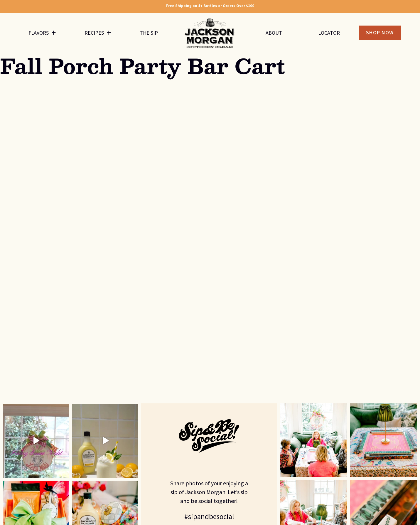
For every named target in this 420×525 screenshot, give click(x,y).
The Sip (149, 33)
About (274, 33)
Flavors (42, 33)
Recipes (98, 33)
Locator (329, 33)
